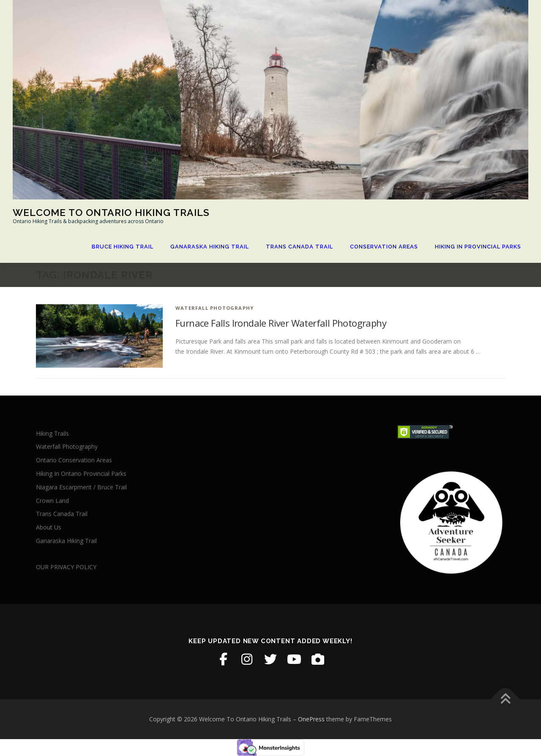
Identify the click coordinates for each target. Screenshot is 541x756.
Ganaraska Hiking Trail (210, 247)
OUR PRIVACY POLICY (66, 567)
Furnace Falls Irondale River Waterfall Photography (281, 323)
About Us (49, 527)
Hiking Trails (52, 433)
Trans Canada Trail (299, 247)
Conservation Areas (384, 247)
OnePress (311, 719)
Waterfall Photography (214, 308)
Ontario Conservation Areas (74, 460)
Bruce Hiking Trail (123, 247)
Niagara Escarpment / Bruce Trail (81, 487)
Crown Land (52, 501)
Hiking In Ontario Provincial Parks (81, 474)
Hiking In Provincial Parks (478, 247)
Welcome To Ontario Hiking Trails (111, 212)
